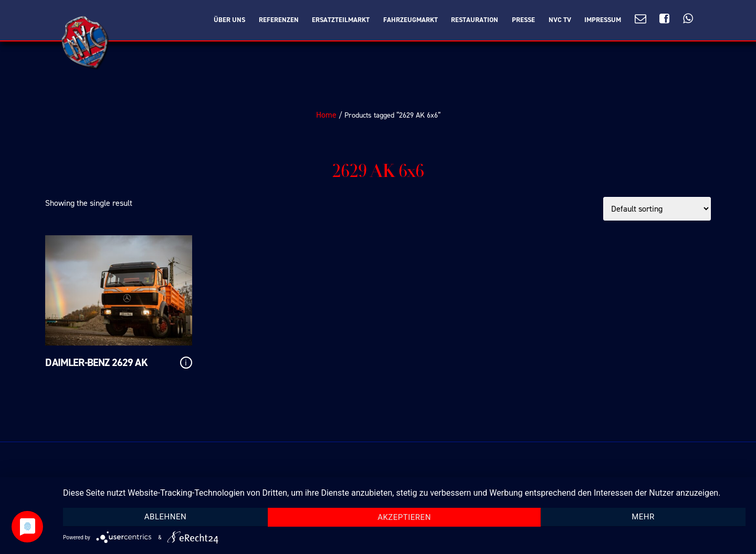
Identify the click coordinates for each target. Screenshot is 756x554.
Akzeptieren (404, 517)
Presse (523, 20)
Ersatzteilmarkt (341, 20)
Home (326, 115)
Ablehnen (165, 517)
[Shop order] (657, 209)
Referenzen (279, 20)
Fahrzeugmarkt (411, 20)
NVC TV (560, 20)
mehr (643, 517)
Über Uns (229, 20)
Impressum (603, 20)
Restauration (475, 20)
